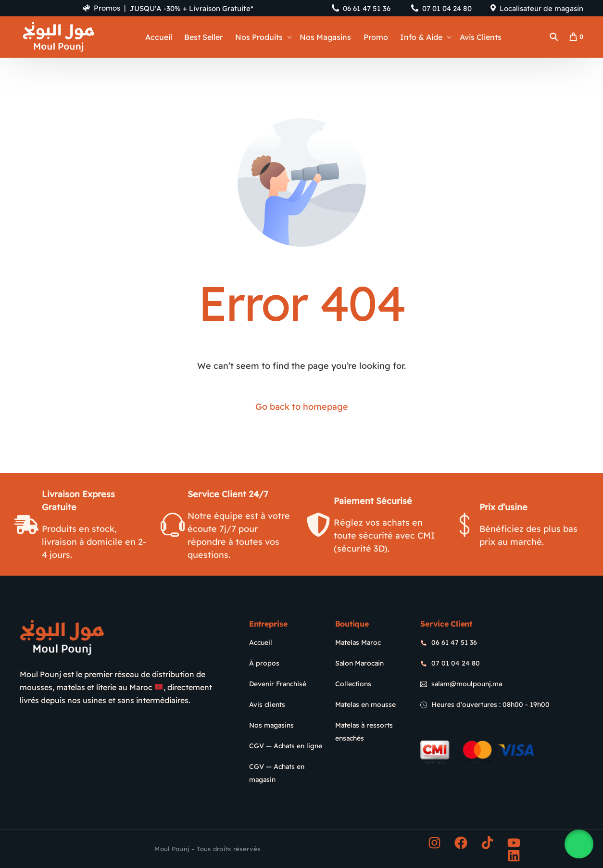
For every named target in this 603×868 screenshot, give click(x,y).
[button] (579, 844)
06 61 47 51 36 (367, 8)
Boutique (352, 624)
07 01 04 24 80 (447, 8)
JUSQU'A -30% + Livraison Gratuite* (192, 8)
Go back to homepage (302, 407)
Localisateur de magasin (541, 8)
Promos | (98, 8)
